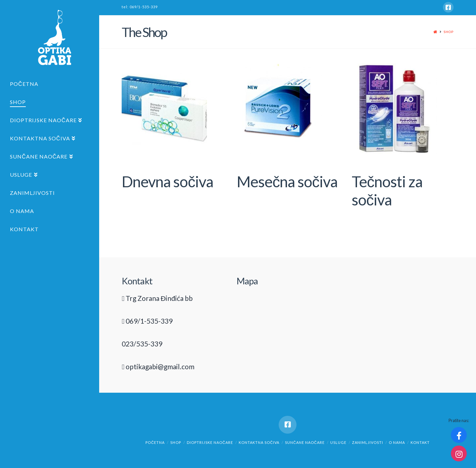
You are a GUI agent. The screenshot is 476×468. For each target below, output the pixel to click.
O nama (397, 442)
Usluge (338, 442)
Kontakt (420, 442)
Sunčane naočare (305, 442)
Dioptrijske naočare (210, 442)
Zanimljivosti (368, 442)
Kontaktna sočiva (259, 442)
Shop (449, 32)
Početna (155, 442)
